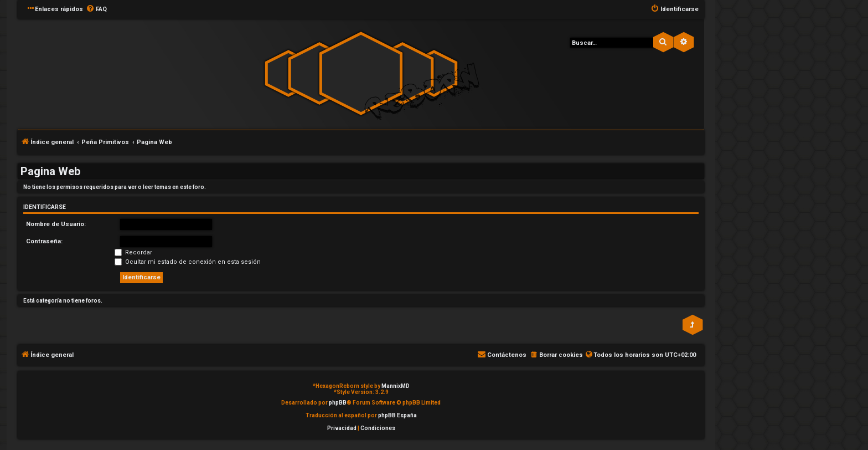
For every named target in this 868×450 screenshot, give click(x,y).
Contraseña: (44, 241)
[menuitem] (96, 9)
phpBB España (397, 415)
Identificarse (45, 207)
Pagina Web (50, 171)
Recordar (133, 252)
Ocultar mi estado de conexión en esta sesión (188, 262)
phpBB (338, 403)
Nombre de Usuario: (56, 224)
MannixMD (396, 386)
